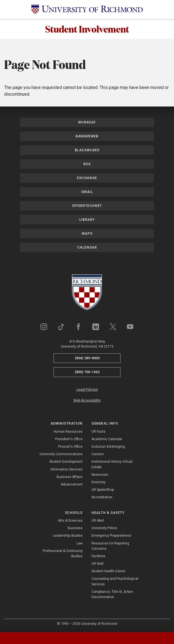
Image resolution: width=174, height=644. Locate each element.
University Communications (61, 454)
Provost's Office (70, 447)
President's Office (69, 439)
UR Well (97, 564)
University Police (104, 528)
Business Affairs (70, 477)
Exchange (87, 178)
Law (79, 543)
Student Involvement (87, 29)
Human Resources (68, 432)
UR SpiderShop (103, 490)
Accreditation (102, 497)
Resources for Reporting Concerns (110, 546)
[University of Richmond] (87, 9)
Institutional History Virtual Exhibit (112, 465)
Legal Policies (87, 390)
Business (75, 528)
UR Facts (98, 432)
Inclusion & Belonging (108, 447)
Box (87, 164)
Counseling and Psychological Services (115, 582)
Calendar (87, 247)
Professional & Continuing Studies (63, 553)
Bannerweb (87, 136)
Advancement (72, 484)
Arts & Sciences (70, 521)
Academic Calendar (107, 439)
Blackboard (87, 150)
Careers (98, 454)
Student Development (66, 462)
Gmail (87, 192)
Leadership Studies (68, 536)
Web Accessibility (87, 400)
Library (87, 220)
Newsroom (100, 475)
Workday (87, 122)
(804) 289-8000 (87, 358)
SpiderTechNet (87, 206)
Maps (87, 234)
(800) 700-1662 (87, 372)
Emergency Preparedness (111, 536)
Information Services (67, 469)
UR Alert (98, 521)
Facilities (98, 556)
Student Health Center (108, 571)
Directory (98, 482)
